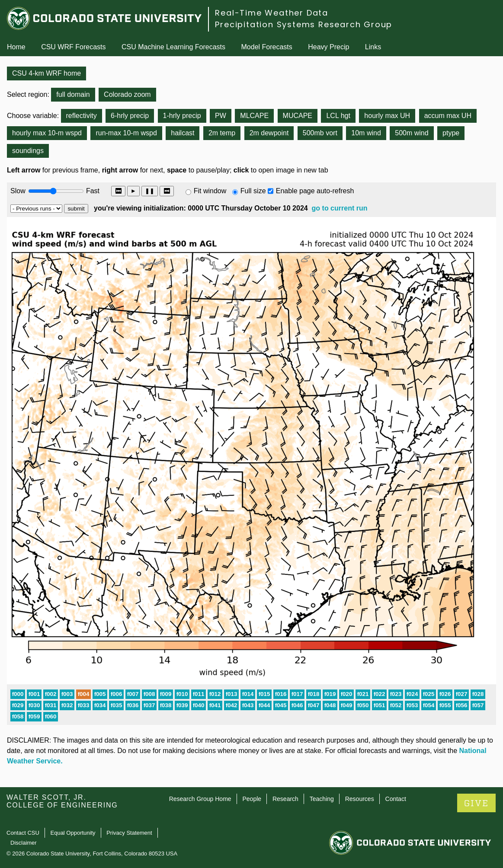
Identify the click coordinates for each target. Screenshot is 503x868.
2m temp (222, 133)
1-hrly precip (182, 116)
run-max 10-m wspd (126, 133)
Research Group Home (200, 799)
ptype (451, 133)
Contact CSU (23, 833)
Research (285, 799)
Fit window (210, 191)
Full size (253, 191)
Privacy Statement (129, 833)
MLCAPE (254, 116)
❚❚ (150, 191)
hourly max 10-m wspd (47, 133)
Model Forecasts (267, 47)
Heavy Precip (328, 47)
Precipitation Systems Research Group (304, 24)
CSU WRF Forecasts (73, 47)
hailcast (183, 133)
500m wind (412, 133)
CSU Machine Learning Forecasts (173, 47)
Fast (92, 191)
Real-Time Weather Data (272, 13)
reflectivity (82, 116)
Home (16, 47)
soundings (28, 151)
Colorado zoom (127, 94)
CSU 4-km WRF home (46, 73)
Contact (396, 799)
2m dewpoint (269, 133)
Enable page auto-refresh (315, 191)
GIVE (476, 803)
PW (221, 116)
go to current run (340, 208)
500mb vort (320, 133)
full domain (73, 94)
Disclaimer (24, 843)
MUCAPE (298, 116)
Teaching (322, 799)
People (252, 799)
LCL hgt (338, 116)
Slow (18, 191)
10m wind (366, 133)
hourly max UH (387, 116)
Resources (360, 799)
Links (373, 47)
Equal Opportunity (73, 833)
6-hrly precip (130, 116)
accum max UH (448, 116)
